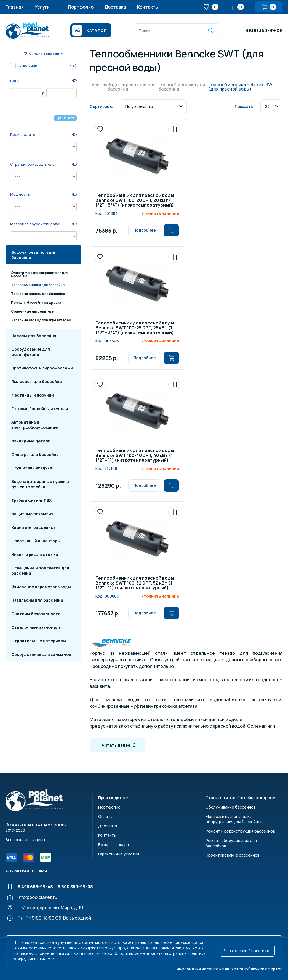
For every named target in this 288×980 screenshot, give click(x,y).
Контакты (148, 7)
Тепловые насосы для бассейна (38, 294)
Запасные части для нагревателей (41, 320)
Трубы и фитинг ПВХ (31, 500)
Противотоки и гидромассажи (42, 368)
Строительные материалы (39, 641)
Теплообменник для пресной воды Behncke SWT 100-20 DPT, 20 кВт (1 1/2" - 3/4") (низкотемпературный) (135, 200)
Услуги (42, 7)
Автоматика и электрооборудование (34, 425)
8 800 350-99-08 (264, 30)
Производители (113, 798)
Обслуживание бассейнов (231, 807)
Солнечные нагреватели (33, 311)
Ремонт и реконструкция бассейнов (240, 831)
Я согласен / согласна (247, 951)
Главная (15, 7)
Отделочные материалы (36, 627)
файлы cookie (160, 942)
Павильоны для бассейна (37, 600)
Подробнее (145, 230)
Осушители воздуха (32, 468)
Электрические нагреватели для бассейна (40, 274)
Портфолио (81, 7)
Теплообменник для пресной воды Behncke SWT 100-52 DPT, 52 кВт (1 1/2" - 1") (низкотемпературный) (135, 583)
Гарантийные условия (119, 854)
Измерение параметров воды (41, 587)
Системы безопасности (36, 614)
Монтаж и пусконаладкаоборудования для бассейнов (234, 819)
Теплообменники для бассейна (38, 285)
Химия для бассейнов (33, 527)
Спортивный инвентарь (35, 541)
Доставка (115, 7)
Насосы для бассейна (34, 336)
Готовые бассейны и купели (40, 409)
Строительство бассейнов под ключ (241, 798)
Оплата (105, 816)
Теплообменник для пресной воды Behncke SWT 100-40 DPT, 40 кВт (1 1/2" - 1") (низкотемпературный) (135, 456)
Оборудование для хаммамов (41, 654)
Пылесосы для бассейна (37, 381)
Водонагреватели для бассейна (34, 255)
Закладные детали (31, 441)
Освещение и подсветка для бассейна (40, 570)
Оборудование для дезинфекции (31, 352)
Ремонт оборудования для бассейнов (231, 843)
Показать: (245, 106)
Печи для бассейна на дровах (36, 303)
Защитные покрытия (32, 514)
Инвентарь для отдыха (35, 554)
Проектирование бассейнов (233, 855)
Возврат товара (114, 845)
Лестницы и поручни (33, 395)
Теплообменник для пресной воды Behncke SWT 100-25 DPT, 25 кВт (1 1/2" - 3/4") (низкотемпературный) (135, 328)
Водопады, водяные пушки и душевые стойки (40, 484)
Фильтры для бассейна (35, 454)
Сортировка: (102, 106)
